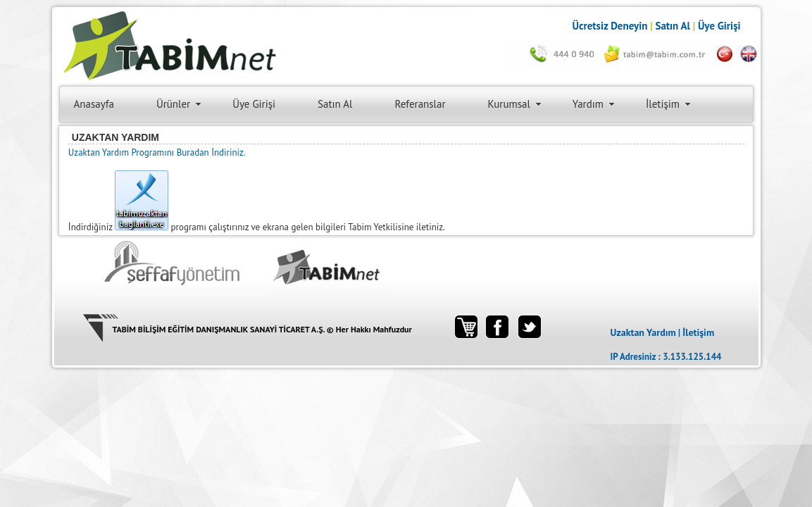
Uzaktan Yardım (643, 332)
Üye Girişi (719, 26)
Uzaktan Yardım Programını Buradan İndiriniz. (157, 152)
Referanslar (420, 104)
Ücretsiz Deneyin (610, 26)
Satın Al (673, 26)
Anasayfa (94, 104)
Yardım (588, 104)
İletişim (663, 104)
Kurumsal (509, 104)
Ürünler (173, 104)
